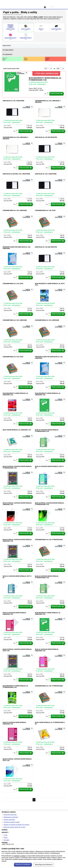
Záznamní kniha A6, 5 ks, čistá (50, 226)
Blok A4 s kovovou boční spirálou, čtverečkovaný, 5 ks (50, 592)
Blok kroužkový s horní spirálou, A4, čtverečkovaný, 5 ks (18, 701)
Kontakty (6, 840)
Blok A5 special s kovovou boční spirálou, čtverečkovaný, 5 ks (18, 482)
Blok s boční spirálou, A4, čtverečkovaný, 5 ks (50, 738)
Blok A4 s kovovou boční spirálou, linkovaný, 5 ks (18, 628)
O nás (5, 835)
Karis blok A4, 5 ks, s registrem (18, 116)
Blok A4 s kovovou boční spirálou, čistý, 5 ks (50, 482)
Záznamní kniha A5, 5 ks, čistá (18, 299)
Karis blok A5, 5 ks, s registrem (50, 189)
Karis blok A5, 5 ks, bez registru (50, 263)
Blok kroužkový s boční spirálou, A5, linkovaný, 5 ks (50, 628)
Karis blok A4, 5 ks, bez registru (50, 153)
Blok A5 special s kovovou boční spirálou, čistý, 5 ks (18, 665)
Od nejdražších (7, 54)
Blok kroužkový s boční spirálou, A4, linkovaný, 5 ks (50, 409)
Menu (62, 6)
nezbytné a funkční (20, 856)
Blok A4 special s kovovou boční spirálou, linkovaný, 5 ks (18, 519)
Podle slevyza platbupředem (48, 59)
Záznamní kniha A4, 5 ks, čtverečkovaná (50, 555)
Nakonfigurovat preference (44, 865)
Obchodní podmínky (10, 815)
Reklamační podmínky (11, 817)
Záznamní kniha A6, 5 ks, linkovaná (18, 226)
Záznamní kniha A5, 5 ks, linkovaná (50, 336)
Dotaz (5, 837)
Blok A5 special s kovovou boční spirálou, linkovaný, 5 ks (18, 555)
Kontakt (35, 6)
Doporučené (7, 46)
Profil (21, 6)
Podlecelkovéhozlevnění (26, 59)
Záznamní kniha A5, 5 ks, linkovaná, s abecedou (50, 116)
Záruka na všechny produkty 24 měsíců (16, 825)
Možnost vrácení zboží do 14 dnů (14, 827)
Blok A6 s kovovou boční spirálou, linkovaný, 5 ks (50, 665)
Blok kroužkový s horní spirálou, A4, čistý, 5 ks (50, 299)
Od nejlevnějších (8, 50)
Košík (49, 7)
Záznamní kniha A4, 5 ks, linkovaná (18, 336)
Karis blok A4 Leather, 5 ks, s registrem (18, 189)
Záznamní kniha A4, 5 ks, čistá (18, 372)
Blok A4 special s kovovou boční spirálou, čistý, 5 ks (18, 775)
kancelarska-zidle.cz (34, 2)
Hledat (7, 6)
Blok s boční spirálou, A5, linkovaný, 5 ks (18, 445)
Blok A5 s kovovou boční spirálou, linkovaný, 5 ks (18, 738)
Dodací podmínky (9, 820)
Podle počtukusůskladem (5, 59)
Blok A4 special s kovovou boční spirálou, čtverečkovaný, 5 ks (50, 519)
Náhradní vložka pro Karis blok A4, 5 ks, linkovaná (50, 372)
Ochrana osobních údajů (12, 822)
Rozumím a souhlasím (23, 865)
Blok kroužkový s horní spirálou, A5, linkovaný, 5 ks (18, 409)
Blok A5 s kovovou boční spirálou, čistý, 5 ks (18, 592)
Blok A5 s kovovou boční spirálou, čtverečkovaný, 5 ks (50, 445)
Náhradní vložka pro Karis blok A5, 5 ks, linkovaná (18, 263)
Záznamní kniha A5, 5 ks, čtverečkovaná (50, 701)
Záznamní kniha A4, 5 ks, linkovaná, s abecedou (18, 153)
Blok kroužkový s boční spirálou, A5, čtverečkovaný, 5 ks (34, 84)
